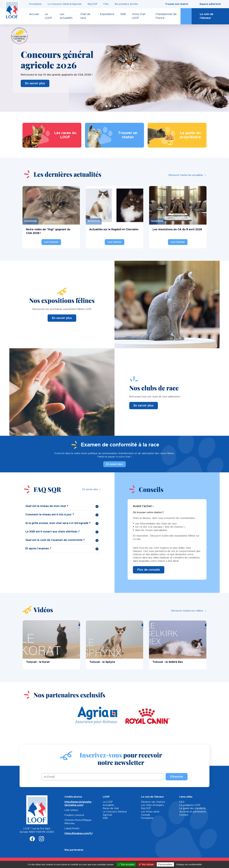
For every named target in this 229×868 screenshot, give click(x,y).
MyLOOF (93, 4)
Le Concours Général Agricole (65, 4)
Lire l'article (51, 242)
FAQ (106, 4)
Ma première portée (126, 4)
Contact (184, 815)
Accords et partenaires (193, 812)
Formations (35, 4)
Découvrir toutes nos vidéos (187, 611)
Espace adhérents (210, 4)
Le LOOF (108, 802)
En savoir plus (35, 83)
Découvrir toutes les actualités (186, 175)
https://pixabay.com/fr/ (79, 833)
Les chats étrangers (152, 805)
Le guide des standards (193, 808)
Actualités (108, 805)
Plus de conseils (149, 570)
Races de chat (111, 808)
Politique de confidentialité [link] (189, 864)
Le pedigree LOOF (190, 805)
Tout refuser (146, 864)
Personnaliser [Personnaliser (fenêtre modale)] (165, 864)
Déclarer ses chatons (153, 802)
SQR (105, 818)
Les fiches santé (150, 812)
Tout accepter (126, 864)
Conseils (146, 815)
